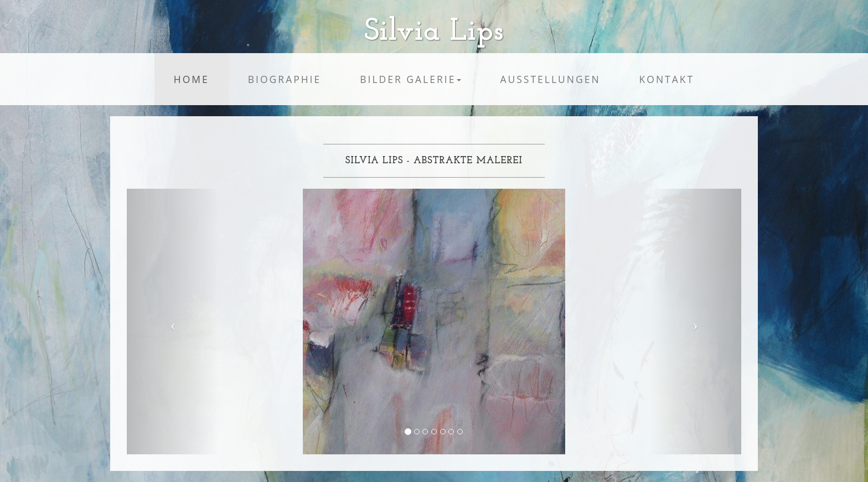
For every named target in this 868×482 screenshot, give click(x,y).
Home (192, 79)
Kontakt (667, 79)
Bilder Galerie (410, 79)
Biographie (285, 79)
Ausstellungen (550, 79)
